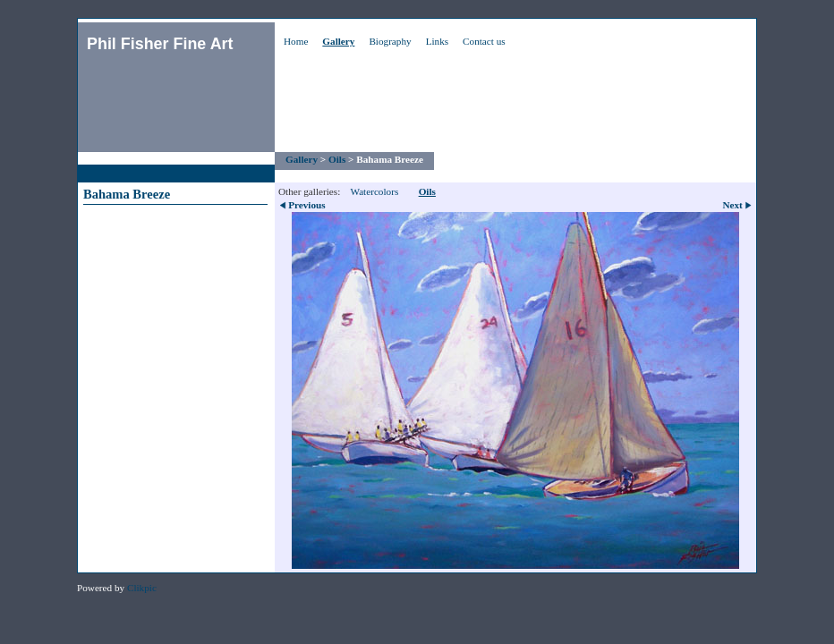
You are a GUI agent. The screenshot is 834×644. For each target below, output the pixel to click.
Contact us (484, 41)
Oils (337, 159)
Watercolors (374, 191)
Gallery (338, 41)
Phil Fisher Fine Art (160, 44)
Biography (390, 41)
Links (437, 41)
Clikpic (142, 588)
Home (296, 41)
